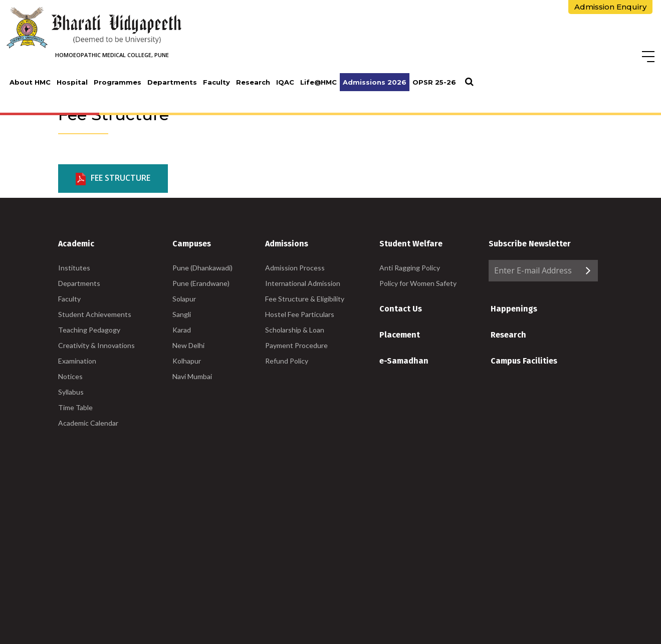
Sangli (182, 314)
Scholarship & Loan (295, 330)
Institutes (74, 268)
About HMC (30, 82)
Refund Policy (287, 361)
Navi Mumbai (192, 376)
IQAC (285, 82)
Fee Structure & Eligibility (305, 299)
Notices (70, 376)
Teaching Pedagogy (89, 330)
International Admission (303, 283)
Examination (77, 361)
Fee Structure (113, 179)
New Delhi (188, 345)
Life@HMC (318, 82)
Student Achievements (95, 314)
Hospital (72, 82)
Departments (172, 82)
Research (253, 82)
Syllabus (71, 392)
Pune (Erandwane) (201, 283)
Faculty (216, 82)
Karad (182, 330)
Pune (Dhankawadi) (202, 268)
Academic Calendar (88, 423)
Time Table (75, 407)
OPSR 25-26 (434, 82)
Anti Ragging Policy (410, 268)
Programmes (118, 82)
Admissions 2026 (375, 82)
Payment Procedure (296, 345)
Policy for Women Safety (418, 283)
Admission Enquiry (610, 7)
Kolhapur (187, 361)
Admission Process (295, 268)
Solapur (184, 299)
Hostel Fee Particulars (300, 314)
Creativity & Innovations (96, 345)
